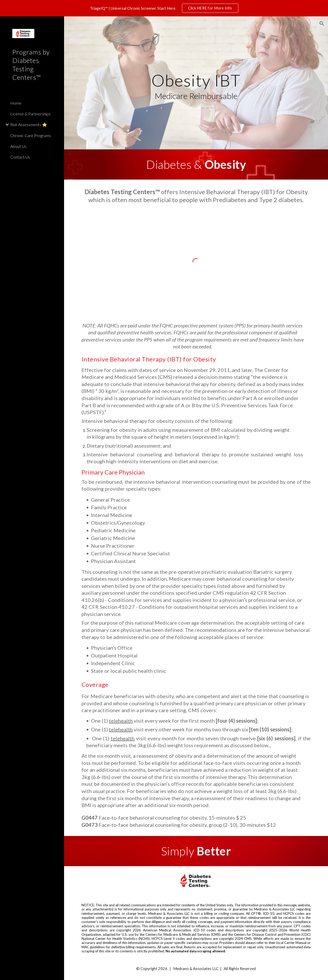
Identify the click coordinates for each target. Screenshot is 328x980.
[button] (322, 24)
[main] (196, 83)
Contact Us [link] (20, 157)
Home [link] (16, 103)
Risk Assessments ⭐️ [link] (29, 124)
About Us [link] (18, 146)
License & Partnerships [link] (30, 114)
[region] (164, 8)
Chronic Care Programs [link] (31, 135)
